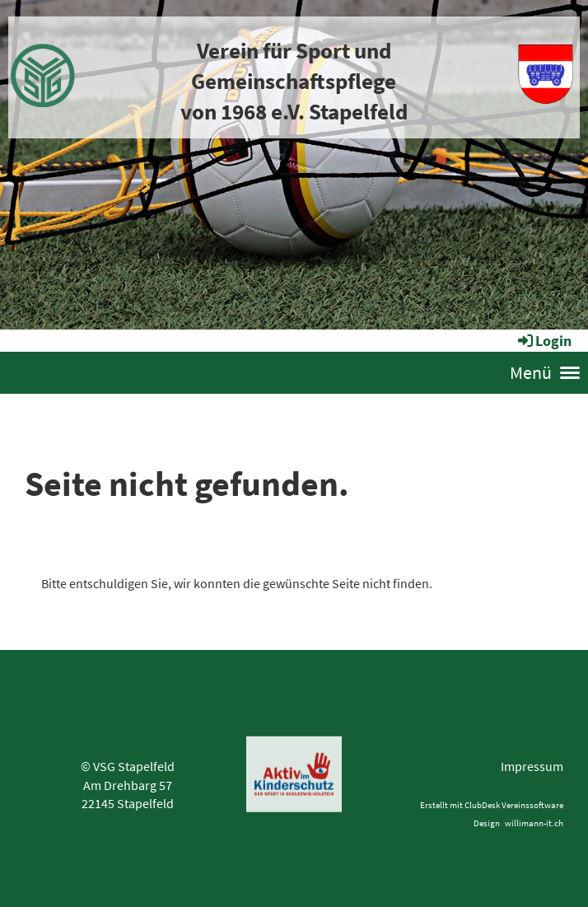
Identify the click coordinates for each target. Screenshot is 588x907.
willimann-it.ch (534, 823)
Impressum (532, 766)
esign (492, 823)
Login (544, 341)
